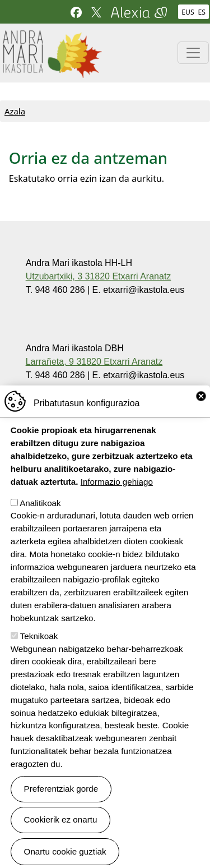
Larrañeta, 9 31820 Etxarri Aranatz (94, 362)
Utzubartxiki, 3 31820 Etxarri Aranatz (99, 276)
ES (202, 12)
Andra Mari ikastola (52, 37)
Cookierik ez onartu (61, 840)
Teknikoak (39, 656)
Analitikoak (40, 523)
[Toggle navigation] (193, 53)
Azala (15, 111)
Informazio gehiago (117, 501)
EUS (188, 12)
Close (201, 416)
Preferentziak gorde (61, 809)
